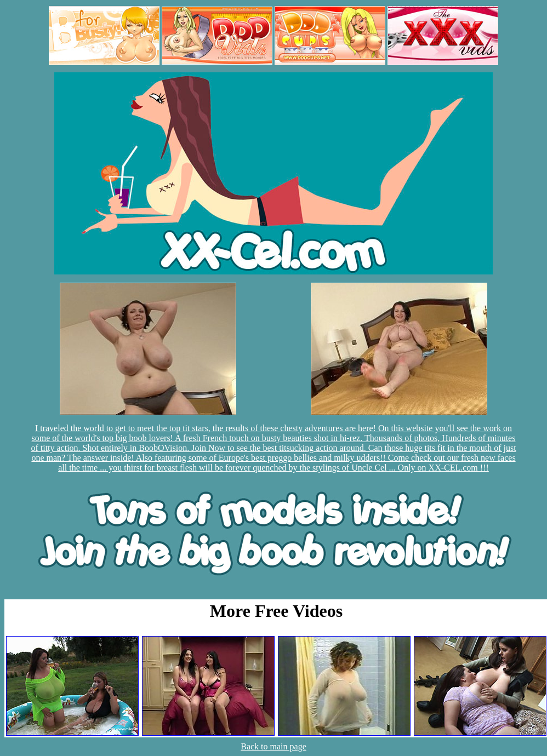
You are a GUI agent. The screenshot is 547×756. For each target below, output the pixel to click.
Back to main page (273, 746)
